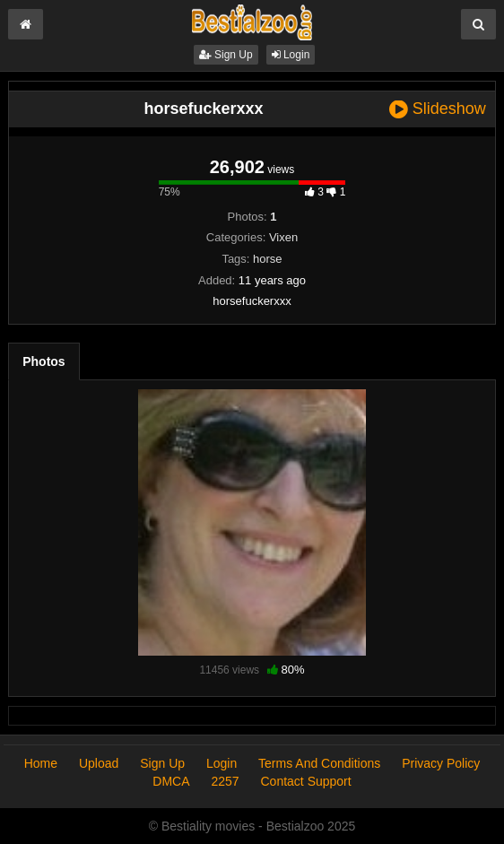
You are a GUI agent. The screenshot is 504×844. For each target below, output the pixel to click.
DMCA (171, 781)
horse (268, 259)
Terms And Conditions (319, 763)
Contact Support (306, 781)
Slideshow (438, 109)
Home (41, 763)
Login (291, 55)
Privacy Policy (441, 763)
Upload (99, 763)
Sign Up (226, 55)
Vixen (283, 237)
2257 (225, 781)
